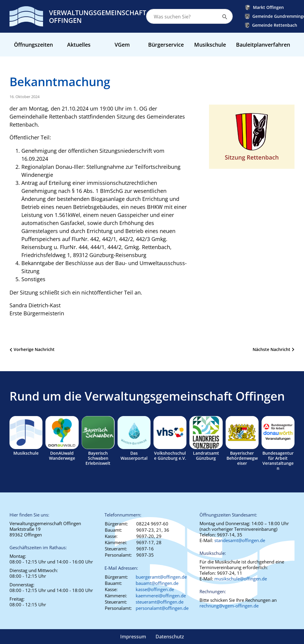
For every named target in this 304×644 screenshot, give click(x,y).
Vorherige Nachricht (34, 349)
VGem (122, 45)
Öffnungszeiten (33, 45)
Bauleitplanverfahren (263, 45)
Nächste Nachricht (271, 349)
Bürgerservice (166, 45)
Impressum (133, 637)
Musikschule (210, 45)
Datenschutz (170, 637)
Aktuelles (79, 45)
